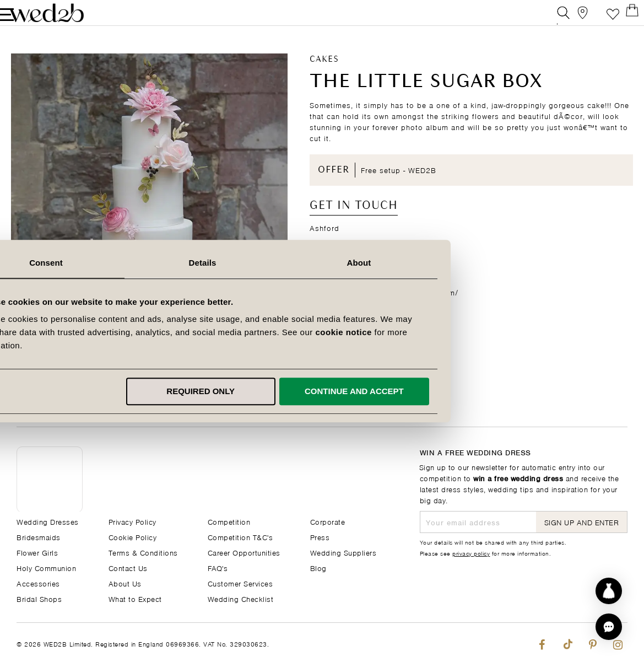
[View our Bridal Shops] (572, 19)
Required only (320, 391)
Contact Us (128, 567)
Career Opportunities (244, 552)
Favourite (596, 19)
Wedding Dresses (48, 521)
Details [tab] (322, 263)
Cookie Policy (133, 537)
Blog (318, 567)
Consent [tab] (166, 263)
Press (320, 537)
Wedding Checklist (241, 598)
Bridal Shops (39, 598)
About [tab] (479, 263)
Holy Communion (46, 567)
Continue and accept (474, 391)
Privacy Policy (132, 521)
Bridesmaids (39, 537)
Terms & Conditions (143, 552)
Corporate (328, 521)
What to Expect (135, 598)
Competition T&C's (240, 537)
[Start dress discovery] (609, 591)
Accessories (38, 583)
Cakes (324, 72)
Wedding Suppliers (343, 552)
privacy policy (471, 553)
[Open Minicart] (621, 19)
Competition (229, 521)
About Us (125, 583)
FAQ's (218, 567)
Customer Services (240, 583)
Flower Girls (37, 552)
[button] (609, 627)
